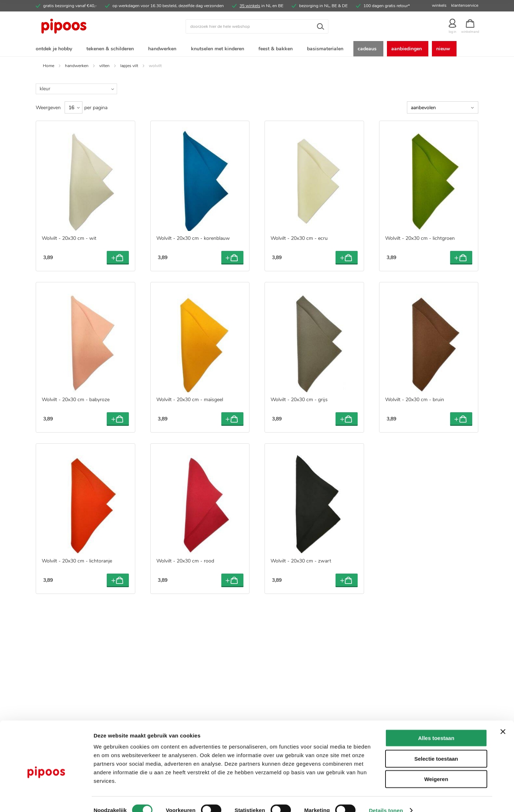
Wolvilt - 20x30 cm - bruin (415, 401)
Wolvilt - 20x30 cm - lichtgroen (420, 240)
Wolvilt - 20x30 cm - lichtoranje (77, 562)
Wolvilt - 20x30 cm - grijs (299, 401)
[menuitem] (55, 49)
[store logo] (91, 26)
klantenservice (465, 5)
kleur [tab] (45, 90)
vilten (104, 67)
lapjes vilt (129, 67)
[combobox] (257, 26)
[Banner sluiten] (503, 719)
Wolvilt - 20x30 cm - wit (69, 240)
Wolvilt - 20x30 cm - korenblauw (193, 240)
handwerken (77, 67)
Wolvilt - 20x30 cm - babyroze (76, 401)
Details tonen (386, 798)
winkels (439, 5)
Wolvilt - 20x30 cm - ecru (299, 240)
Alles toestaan (436, 725)
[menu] (257, 49)
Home (49, 67)
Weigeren (436, 766)
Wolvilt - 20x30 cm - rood (185, 562)
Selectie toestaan (436, 746)
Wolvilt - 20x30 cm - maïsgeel (190, 401)
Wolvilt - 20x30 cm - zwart (301, 562)
